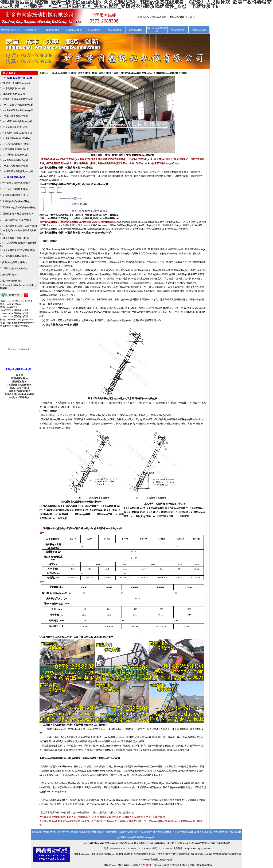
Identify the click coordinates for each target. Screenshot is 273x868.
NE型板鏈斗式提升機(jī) (19, 385)
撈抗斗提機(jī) (48, 415)
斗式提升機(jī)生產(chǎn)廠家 (19, 394)
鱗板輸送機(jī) (19, 382)
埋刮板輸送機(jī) (19, 378)
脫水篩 (19, 375)
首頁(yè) (44, 73)
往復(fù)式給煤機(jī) (19, 397)
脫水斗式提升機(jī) (19, 388)
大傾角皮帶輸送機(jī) (19, 391)
